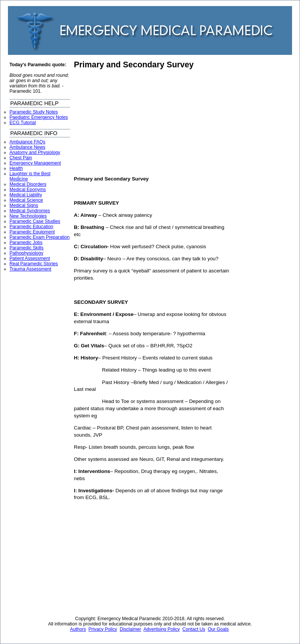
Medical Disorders (28, 184)
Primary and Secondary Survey (134, 65)
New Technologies (28, 216)
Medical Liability (26, 195)
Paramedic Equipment (32, 232)
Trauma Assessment (30, 269)
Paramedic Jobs (26, 243)
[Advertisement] (137, 123)
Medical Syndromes (30, 211)
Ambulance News (27, 147)
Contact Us (194, 629)
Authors (78, 629)
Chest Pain (21, 158)
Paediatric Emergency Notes (39, 117)
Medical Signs (24, 205)
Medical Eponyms (28, 190)
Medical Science (26, 200)
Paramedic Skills (27, 248)
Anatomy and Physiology (35, 152)
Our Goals (218, 629)
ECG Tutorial (23, 123)
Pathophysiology (26, 253)
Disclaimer (130, 629)
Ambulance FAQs (27, 142)
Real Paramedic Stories (34, 264)
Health (16, 168)
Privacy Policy (103, 629)
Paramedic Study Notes (34, 112)
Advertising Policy (162, 629)
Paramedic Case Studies (35, 221)
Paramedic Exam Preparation (40, 237)
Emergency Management (35, 163)
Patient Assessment (30, 258)
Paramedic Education (31, 227)
